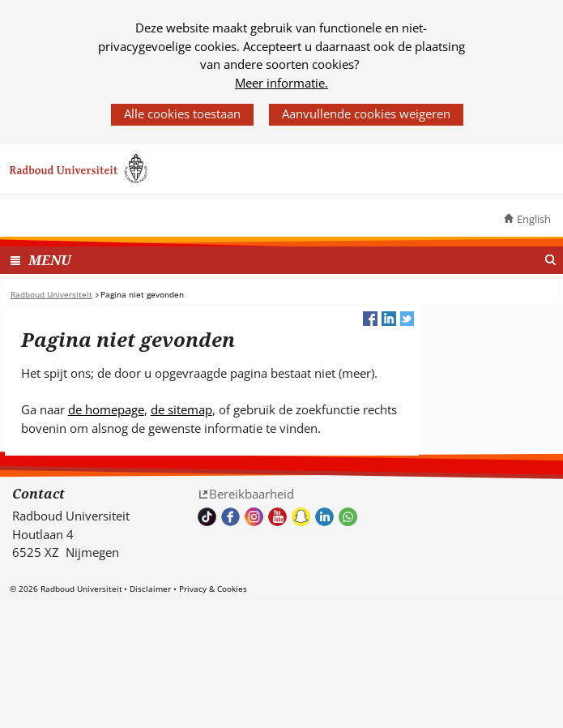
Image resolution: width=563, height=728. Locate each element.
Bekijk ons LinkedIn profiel (324, 517)
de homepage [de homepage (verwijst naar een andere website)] (106, 409)
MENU (50, 260)
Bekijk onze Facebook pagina (230, 517)
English (534, 219)
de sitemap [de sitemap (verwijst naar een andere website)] (181, 409)
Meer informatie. (281, 83)
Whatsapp (348, 517)
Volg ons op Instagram (254, 517)
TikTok (207, 517)
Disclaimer (150, 589)
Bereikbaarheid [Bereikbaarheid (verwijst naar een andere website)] (252, 494)
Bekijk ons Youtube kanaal (277, 517)
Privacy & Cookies (213, 589)
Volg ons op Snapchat (301, 517)
